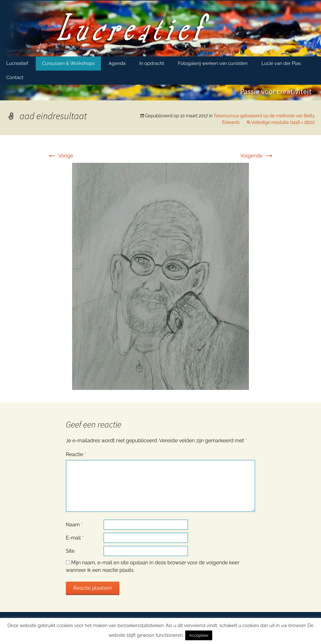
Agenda (117, 63)
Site (70, 551)
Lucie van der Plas (281, 63)
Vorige (60, 156)
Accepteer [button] (199, 635)
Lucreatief (17, 63)
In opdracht (152, 63)
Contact (15, 77)
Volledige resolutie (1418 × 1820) (283, 122)
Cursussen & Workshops (68, 63)
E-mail (75, 538)
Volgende (257, 156)
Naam (74, 525)
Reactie (76, 454)
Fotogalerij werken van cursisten (213, 63)
